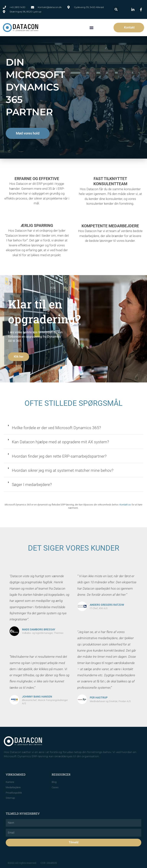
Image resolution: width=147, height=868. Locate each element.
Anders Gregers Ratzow (107, 605)
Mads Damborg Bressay (39, 629)
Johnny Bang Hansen (37, 697)
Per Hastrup (99, 698)
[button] (116, 9)
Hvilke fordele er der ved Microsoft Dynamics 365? (56, 428)
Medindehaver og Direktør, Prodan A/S (110, 701)
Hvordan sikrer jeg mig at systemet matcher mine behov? (63, 470)
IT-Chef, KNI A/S (99, 608)
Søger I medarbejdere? (32, 485)
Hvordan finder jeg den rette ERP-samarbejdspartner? (59, 456)
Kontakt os (125, 505)
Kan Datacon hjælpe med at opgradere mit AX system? (60, 442)
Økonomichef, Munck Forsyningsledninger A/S (45, 702)
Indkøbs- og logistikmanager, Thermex (43, 633)
